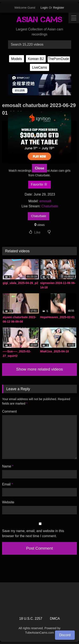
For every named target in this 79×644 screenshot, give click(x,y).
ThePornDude (59, 59)
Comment (9, 411)
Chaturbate (50, 206)
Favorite (39, 184)
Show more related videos (40, 369)
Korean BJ (36, 59)
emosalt (45, 201)
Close (40, 168)
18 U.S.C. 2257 (31, 619)
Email (7, 484)
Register (59, 8)
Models (17, 59)
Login (44, 8)
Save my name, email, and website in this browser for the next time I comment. (33, 533)
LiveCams (39, 67)
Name (8, 466)
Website (8, 502)
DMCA (55, 619)
